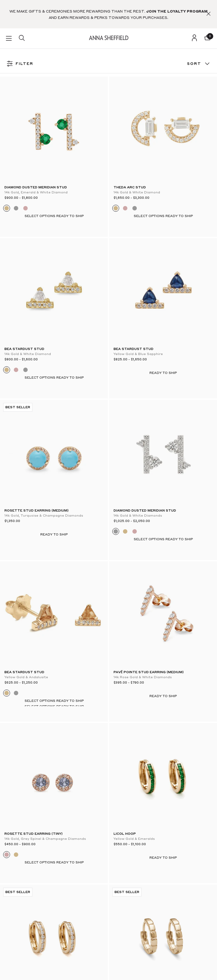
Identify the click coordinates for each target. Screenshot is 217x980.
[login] (194, 38)
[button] (209, 14)
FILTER (20, 64)
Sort (199, 64)
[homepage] (109, 38)
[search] (22, 38)
